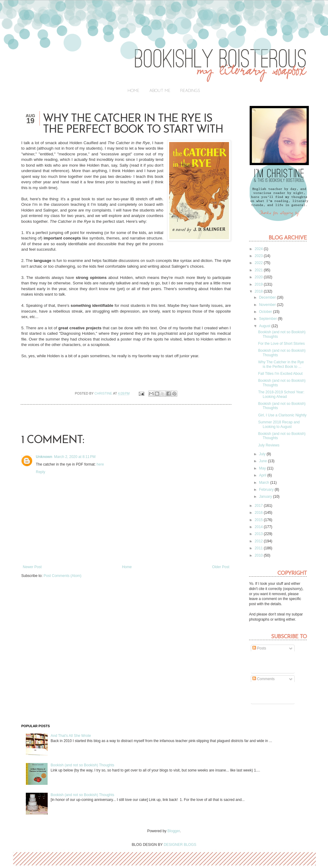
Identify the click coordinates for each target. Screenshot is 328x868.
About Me (160, 90)
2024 (259, 249)
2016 (259, 513)
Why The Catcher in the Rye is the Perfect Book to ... (281, 364)
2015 (259, 520)
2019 (259, 284)
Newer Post (32, 567)
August (265, 326)
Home (133, 90)
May (263, 468)
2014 (259, 527)
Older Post (221, 567)
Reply (41, 472)
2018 (259, 291)
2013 (259, 534)
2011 (259, 548)
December (268, 297)
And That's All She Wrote (71, 736)
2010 (259, 555)
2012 (259, 541)
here (100, 464)
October (266, 312)
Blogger (174, 831)
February (267, 490)
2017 (259, 506)
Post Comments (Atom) (62, 576)
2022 (259, 263)
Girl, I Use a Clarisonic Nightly (282, 415)
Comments (263, 679)
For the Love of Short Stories (281, 344)
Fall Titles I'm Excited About (280, 374)
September (268, 319)
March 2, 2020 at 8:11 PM (75, 457)
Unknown (44, 457)
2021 (259, 270)
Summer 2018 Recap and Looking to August (279, 424)
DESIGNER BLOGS (180, 845)
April (263, 475)
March (265, 483)
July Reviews (269, 445)
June (263, 461)
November (268, 305)
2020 (259, 277)
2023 (259, 256)
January (266, 497)
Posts (259, 648)
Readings (190, 90)
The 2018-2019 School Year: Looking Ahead (281, 394)
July (263, 454)
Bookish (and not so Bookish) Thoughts (82, 765)
